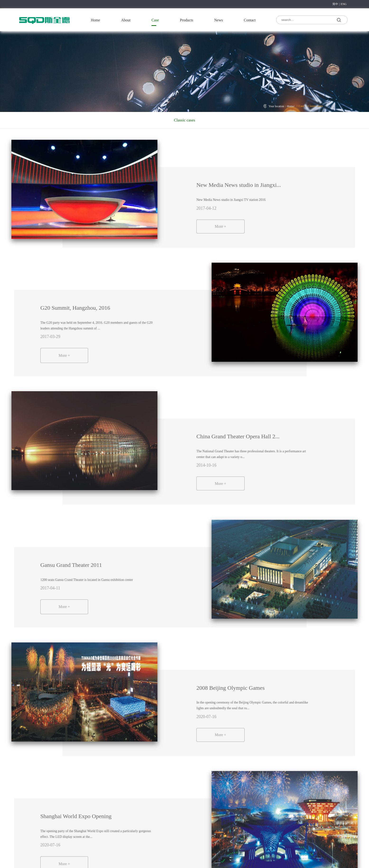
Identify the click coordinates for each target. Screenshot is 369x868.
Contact (250, 20)
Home (95, 20)
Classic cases (315, 106)
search (339, 20)
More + (222, 226)
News (218, 20)
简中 (335, 4)
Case (155, 20)
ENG (344, 4)
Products (187, 20)
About (126, 20)
